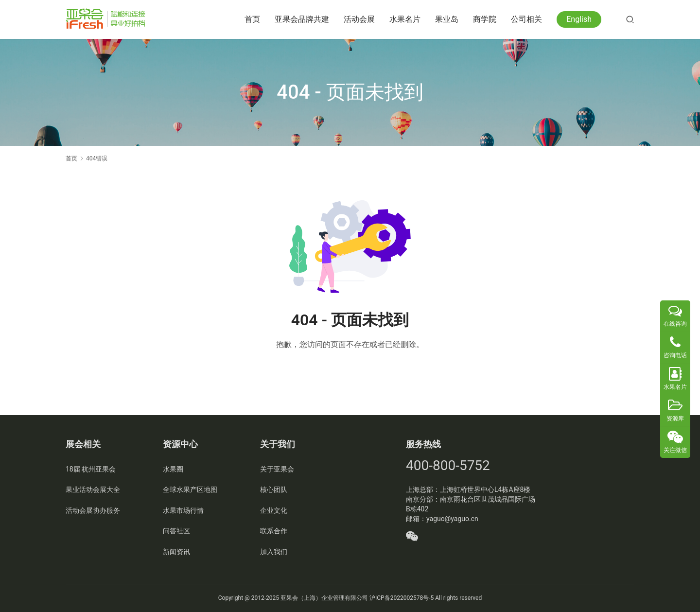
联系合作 (274, 531)
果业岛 (447, 19)
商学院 (485, 19)
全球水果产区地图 (190, 490)
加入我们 (274, 552)
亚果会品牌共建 (302, 19)
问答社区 (176, 531)
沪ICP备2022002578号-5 (402, 598)
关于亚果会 (277, 469)
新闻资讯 (176, 552)
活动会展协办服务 (93, 510)
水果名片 (405, 19)
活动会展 (359, 19)
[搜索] (630, 19)
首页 (252, 19)
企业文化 (274, 510)
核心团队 (274, 490)
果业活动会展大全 (93, 490)
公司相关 (526, 19)
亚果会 (289, 598)
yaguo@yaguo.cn (452, 519)
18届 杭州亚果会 (91, 469)
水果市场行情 (183, 510)
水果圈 (173, 469)
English (579, 19)
